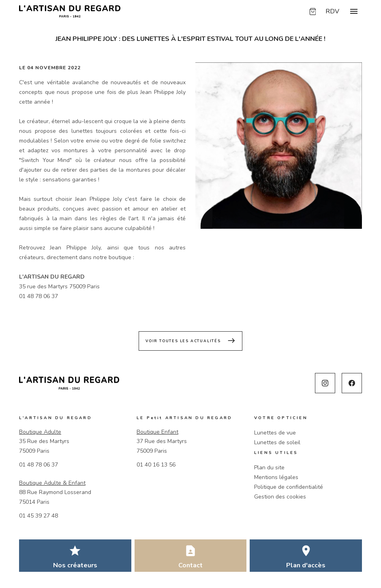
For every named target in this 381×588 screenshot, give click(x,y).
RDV (332, 11)
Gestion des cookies (280, 497)
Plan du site (269, 468)
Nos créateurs (75, 565)
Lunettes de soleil (277, 442)
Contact (190, 565)
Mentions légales (276, 477)
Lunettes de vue (275, 433)
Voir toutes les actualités (190, 341)
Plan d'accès (306, 565)
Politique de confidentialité (289, 487)
